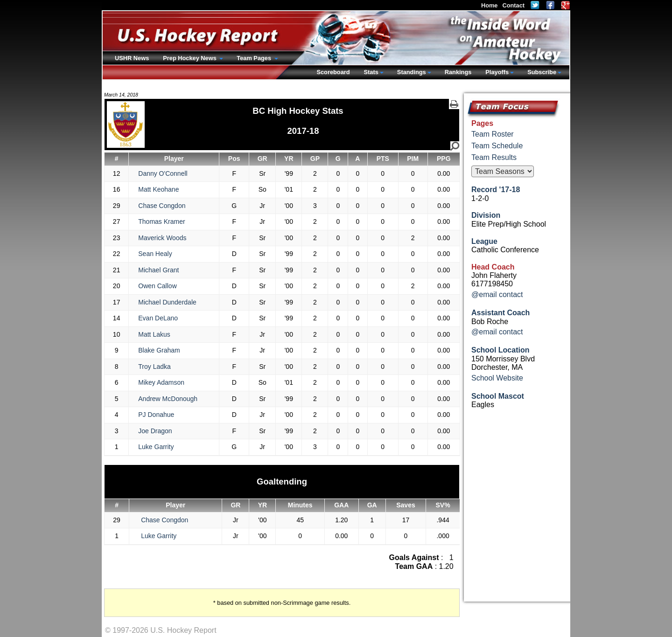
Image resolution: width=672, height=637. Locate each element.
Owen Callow (157, 286)
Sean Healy (155, 254)
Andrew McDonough (168, 399)
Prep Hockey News (190, 58)
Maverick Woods (162, 238)
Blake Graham (159, 350)
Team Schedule (497, 146)
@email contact (497, 294)
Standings (412, 72)
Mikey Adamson (161, 382)
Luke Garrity (156, 447)
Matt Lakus (154, 334)
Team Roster (493, 134)
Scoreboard (333, 72)
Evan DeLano (158, 318)
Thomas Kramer (161, 222)
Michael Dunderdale (167, 302)
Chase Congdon (162, 206)
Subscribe (542, 72)
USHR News (132, 58)
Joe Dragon (155, 431)
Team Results (494, 157)
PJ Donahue (156, 415)
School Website (497, 378)
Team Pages (255, 58)
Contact (513, 5)
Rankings (458, 72)
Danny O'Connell (163, 173)
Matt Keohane (158, 189)
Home (490, 5)
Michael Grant (158, 270)
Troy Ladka (154, 367)
